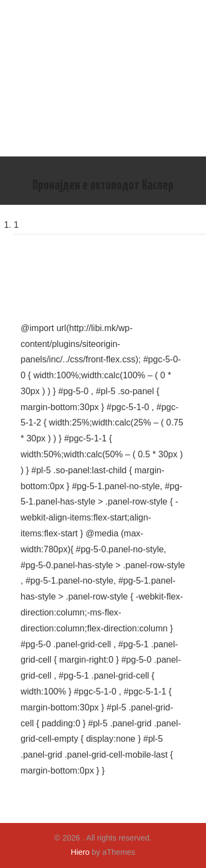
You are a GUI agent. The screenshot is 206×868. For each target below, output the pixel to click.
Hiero (80, 852)
